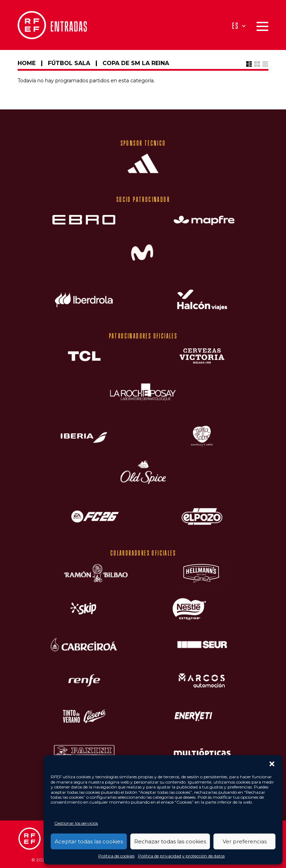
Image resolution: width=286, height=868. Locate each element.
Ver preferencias (245, 841)
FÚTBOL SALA (69, 63)
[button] (272, 764)
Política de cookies (116, 856)
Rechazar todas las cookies (170, 841)
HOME (27, 63)
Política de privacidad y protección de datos (181, 856)
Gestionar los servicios (76, 823)
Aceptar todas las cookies (89, 841)
